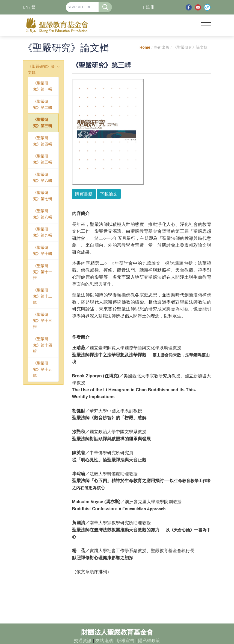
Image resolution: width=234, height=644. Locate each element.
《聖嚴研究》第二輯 (43, 104)
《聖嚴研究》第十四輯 (43, 345)
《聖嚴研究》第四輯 (43, 141)
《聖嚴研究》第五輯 (43, 159)
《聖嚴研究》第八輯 (43, 214)
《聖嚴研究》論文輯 (41, 69)
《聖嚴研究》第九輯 (43, 232)
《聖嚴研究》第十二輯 (43, 296)
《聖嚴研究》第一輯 (43, 86)
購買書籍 (84, 194)
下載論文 (109, 194)
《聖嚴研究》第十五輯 (43, 369)
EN (26, 7)
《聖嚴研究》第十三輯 (43, 321)
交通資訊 (83, 641)
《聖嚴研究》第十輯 (43, 250)
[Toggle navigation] (206, 25)
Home (145, 47)
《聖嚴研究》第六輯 (43, 177)
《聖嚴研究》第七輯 (43, 196)
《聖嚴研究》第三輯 (43, 123)
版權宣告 (126, 641)
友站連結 (104, 641)
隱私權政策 (149, 641)
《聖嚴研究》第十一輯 (43, 272)
